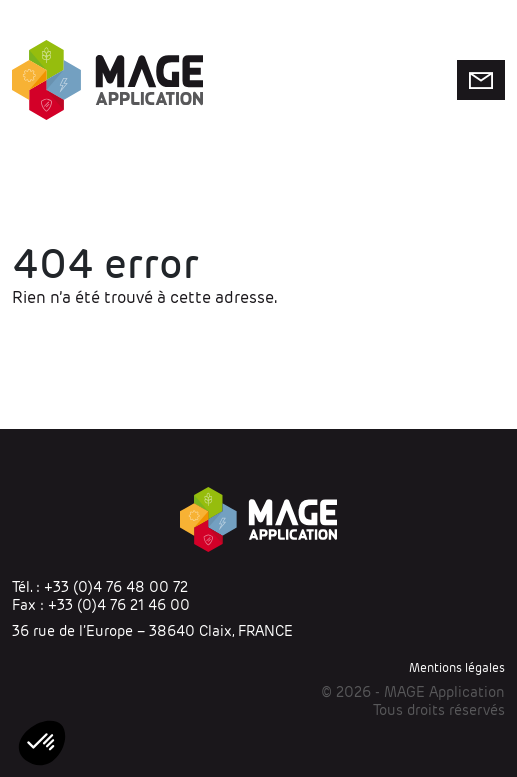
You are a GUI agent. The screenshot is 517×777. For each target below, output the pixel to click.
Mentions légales (457, 667)
